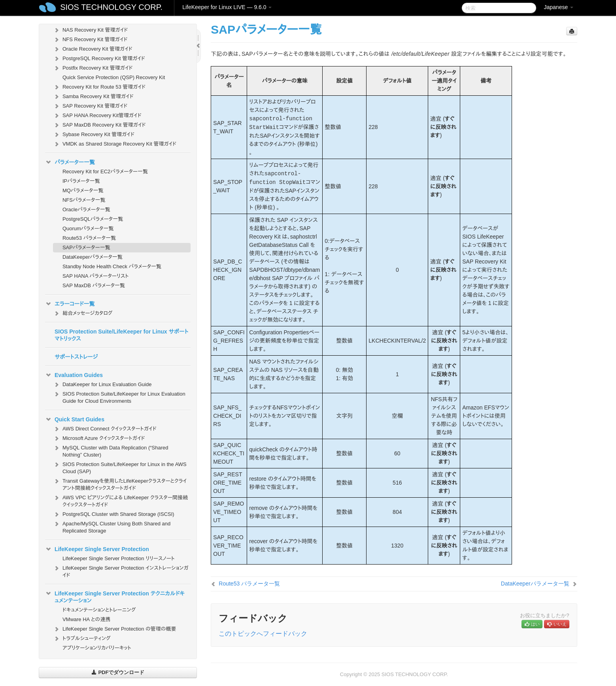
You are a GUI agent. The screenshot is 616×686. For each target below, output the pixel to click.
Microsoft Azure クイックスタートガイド (99, 438)
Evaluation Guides (74, 375)
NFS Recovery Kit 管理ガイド (90, 40)
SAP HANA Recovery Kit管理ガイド (97, 116)
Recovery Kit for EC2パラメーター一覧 (105, 171)
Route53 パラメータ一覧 (89, 238)
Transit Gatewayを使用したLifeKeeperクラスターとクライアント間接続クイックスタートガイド (120, 484)
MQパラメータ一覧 (83, 190)
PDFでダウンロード (118, 672)
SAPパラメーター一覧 (86, 247)
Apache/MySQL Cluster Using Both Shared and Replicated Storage (112, 526)
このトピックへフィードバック (263, 634)
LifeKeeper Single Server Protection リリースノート (119, 558)
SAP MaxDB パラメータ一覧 (94, 285)
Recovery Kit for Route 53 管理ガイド (99, 87)
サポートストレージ (76, 357)
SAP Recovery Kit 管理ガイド (90, 106)
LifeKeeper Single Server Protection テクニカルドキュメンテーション (115, 596)
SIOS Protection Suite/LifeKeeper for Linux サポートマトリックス (121, 335)
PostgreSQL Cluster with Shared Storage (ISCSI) (114, 514)
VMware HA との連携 (86, 619)
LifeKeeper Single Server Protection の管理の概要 (115, 629)
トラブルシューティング (82, 639)
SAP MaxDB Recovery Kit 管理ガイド (99, 125)
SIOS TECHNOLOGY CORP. (111, 7)
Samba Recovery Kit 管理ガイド (93, 97)
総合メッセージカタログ (83, 313)
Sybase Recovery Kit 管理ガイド (94, 135)
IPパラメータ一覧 (81, 181)
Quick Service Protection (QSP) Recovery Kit (114, 77)
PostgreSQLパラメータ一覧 (93, 219)
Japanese (558, 7)
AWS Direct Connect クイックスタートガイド (105, 429)
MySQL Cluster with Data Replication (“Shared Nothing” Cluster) (111, 450)
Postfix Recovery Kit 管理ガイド (93, 68)
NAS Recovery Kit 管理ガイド (90, 30)
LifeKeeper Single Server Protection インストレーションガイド (121, 571)
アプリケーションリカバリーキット (97, 648)
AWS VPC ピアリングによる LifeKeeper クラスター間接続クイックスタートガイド (120, 500)
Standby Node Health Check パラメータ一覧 (112, 266)
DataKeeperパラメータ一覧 (93, 257)
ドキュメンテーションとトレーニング (99, 610)
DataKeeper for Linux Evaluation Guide (102, 385)
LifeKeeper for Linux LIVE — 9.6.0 (227, 7)
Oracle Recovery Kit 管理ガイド (93, 49)
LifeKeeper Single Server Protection (97, 549)
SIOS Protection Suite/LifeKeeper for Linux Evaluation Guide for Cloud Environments (119, 397)
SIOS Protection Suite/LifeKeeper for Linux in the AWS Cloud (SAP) (120, 467)
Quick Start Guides (75, 419)
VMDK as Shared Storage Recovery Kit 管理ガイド (115, 144)
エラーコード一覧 (70, 304)
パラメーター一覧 (70, 162)
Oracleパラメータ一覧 (86, 209)
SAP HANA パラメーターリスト (96, 276)
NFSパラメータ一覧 (84, 200)
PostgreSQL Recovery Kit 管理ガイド (99, 59)
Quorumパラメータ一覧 (88, 228)
